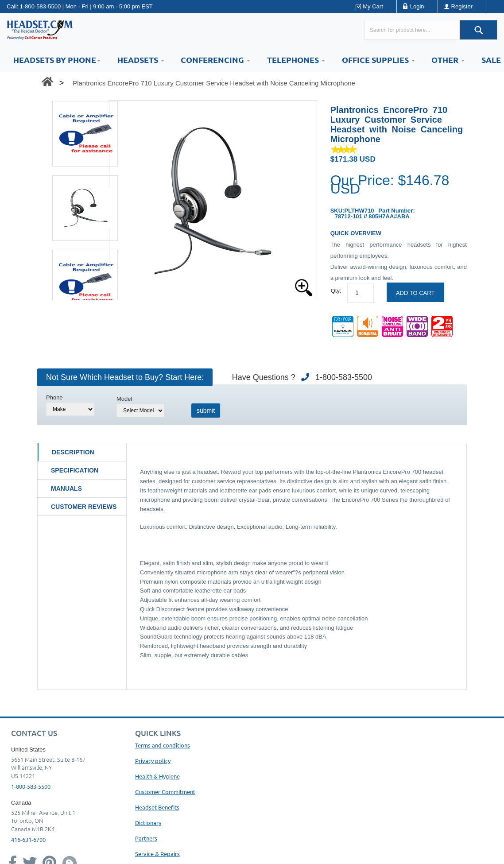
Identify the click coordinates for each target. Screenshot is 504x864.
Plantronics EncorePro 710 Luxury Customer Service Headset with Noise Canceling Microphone (214, 83)
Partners (146, 838)
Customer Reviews (84, 507)
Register (462, 6)
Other (448, 60)
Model (124, 399)
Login (417, 6)
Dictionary (148, 823)
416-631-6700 (28, 839)
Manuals (66, 488)
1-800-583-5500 (41, 6)
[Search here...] (412, 30)
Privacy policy (153, 761)
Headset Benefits (157, 807)
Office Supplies (378, 60)
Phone (54, 397)
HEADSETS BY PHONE (57, 60)
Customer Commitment (165, 792)
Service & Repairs (157, 854)
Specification (75, 470)
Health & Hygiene (157, 776)
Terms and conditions (163, 745)
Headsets (141, 60)
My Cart (373, 6)
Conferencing (215, 60)
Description (73, 452)
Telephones (296, 60)
